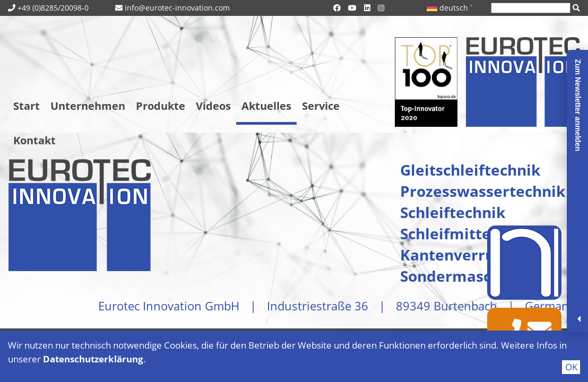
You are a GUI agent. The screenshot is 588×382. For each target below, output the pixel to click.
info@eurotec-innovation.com (177, 8)
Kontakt (34, 140)
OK (571, 367)
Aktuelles (266, 106)
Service (321, 106)
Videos (213, 106)
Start (27, 106)
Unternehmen (88, 106)
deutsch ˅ (449, 8)
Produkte (161, 106)
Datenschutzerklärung (93, 359)
